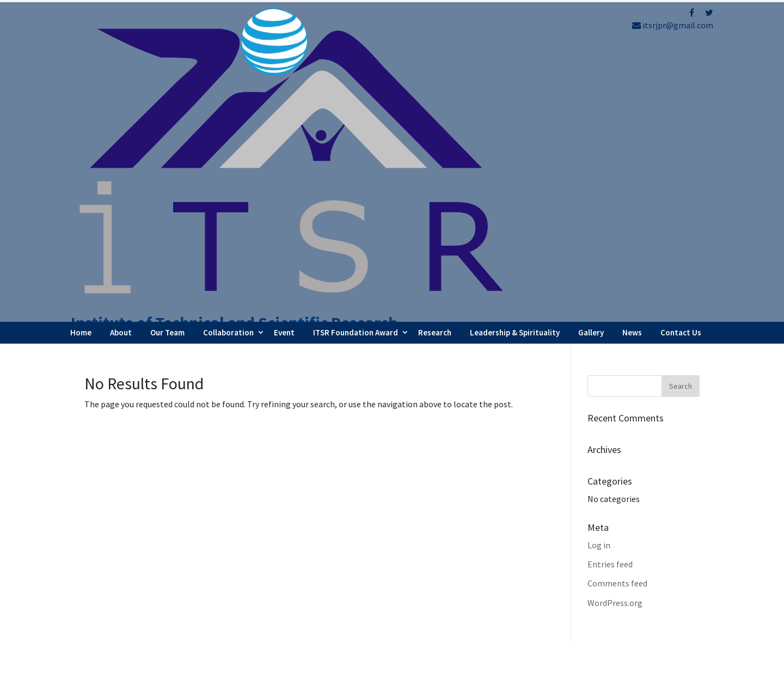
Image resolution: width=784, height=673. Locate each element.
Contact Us (681, 56)
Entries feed (610, 288)
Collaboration (228, 56)
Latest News (440, 582)
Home (81, 56)
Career (429, 611)
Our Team (167, 56)
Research (435, 56)
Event (284, 56)
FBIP (186, 660)
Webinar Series (444, 567)
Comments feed (617, 308)
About (121, 56)
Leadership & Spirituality (515, 56)
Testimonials (441, 596)
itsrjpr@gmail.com (673, 25)
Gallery (591, 56)
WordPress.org (615, 327)
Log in (599, 269)
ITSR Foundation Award (356, 56)
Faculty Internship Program (468, 552)
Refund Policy (604, 586)
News (632, 56)
